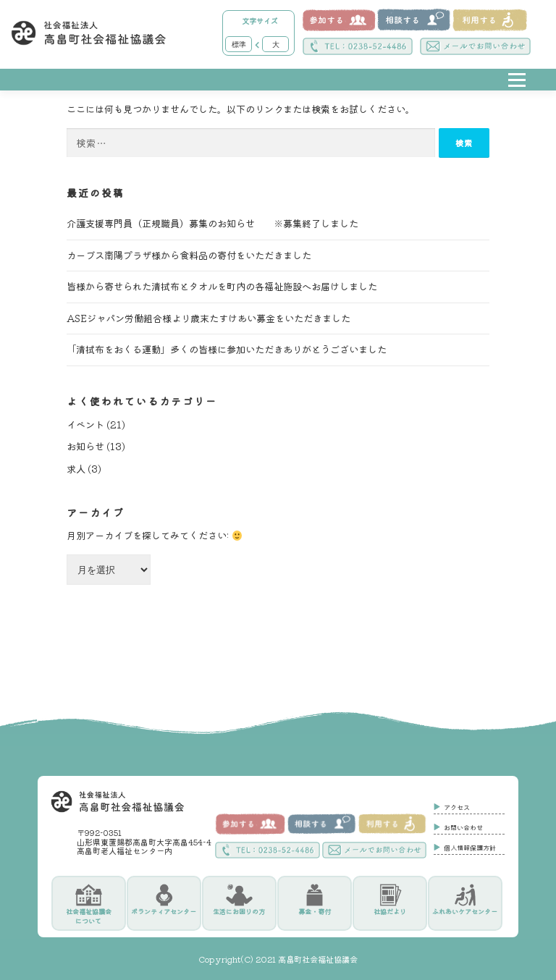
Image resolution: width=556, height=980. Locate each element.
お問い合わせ (463, 828)
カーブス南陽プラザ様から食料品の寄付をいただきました (189, 255)
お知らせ (85, 447)
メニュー (517, 91)
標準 (239, 44)
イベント (85, 424)
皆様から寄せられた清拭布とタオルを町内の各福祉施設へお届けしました (222, 287)
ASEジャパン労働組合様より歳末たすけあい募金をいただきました (208, 318)
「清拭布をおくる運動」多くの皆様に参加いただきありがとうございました (227, 350)
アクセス (457, 808)
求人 (76, 469)
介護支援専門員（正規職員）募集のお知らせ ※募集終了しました (212, 224)
